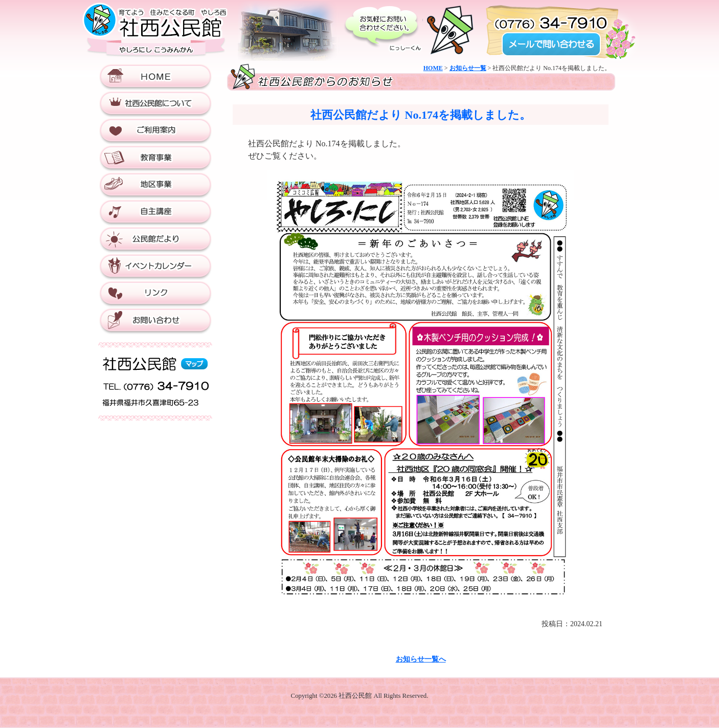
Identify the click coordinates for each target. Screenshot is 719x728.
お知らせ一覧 (468, 68)
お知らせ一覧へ (421, 659)
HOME (433, 68)
